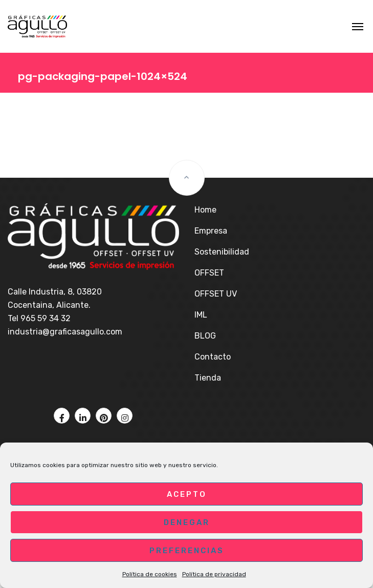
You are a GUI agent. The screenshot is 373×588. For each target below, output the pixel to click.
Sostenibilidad (222, 252)
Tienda (208, 378)
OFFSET (209, 273)
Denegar (187, 522)
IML (201, 315)
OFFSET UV (216, 294)
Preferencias (187, 551)
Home (205, 210)
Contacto (213, 357)
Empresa (211, 231)
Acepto (187, 494)
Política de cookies (150, 574)
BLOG (205, 336)
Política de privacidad (214, 574)
